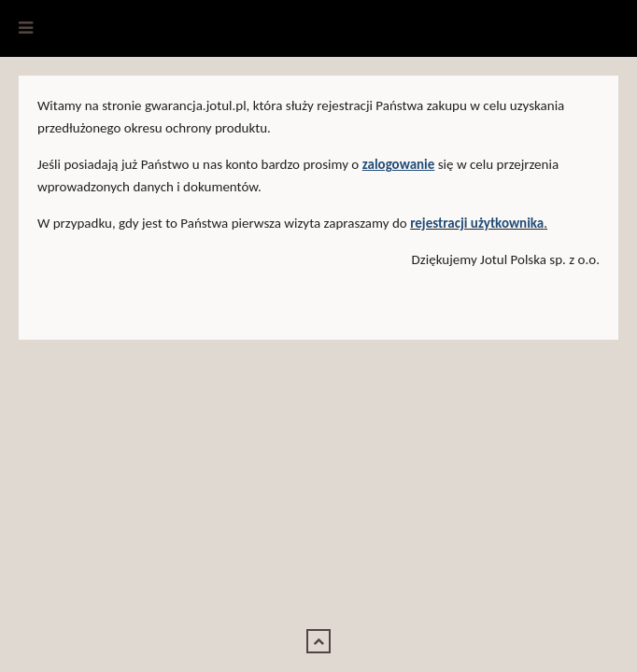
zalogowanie (399, 164)
